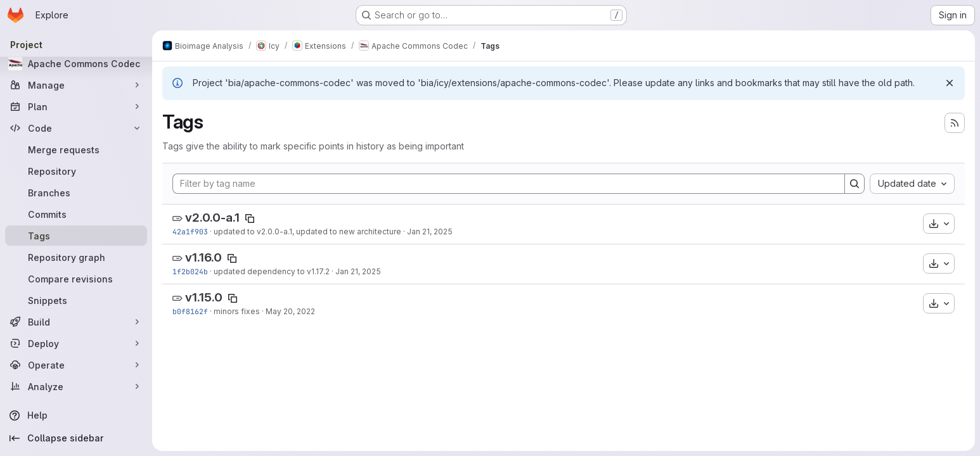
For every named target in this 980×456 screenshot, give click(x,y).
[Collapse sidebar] (76, 438)
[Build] (76, 322)
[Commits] (76, 214)
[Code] (76, 128)
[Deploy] (76, 343)
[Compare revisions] (76, 279)
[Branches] (76, 193)
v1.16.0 (203, 257)
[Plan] (76, 106)
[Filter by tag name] (509, 184)
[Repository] (76, 171)
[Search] (854, 184)
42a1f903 (190, 231)
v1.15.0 (204, 297)
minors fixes (237, 311)
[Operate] (76, 365)
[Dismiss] (950, 83)
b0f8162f (190, 311)
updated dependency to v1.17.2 (272, 271)
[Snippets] (76, 300)
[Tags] (76, 236)
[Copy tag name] (250, 218)
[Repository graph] (76, 257)
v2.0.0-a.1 (212, 218)
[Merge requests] (76, 149)
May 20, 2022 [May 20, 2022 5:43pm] (290, 311)
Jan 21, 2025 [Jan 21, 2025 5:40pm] (430, 231)
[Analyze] (76, 386)
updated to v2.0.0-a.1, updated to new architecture (307, 231)
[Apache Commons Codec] (76, 63)
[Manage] (76, 85)
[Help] (76, 415)
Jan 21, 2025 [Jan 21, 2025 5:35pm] (358, 271)
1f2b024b (190, 271)
